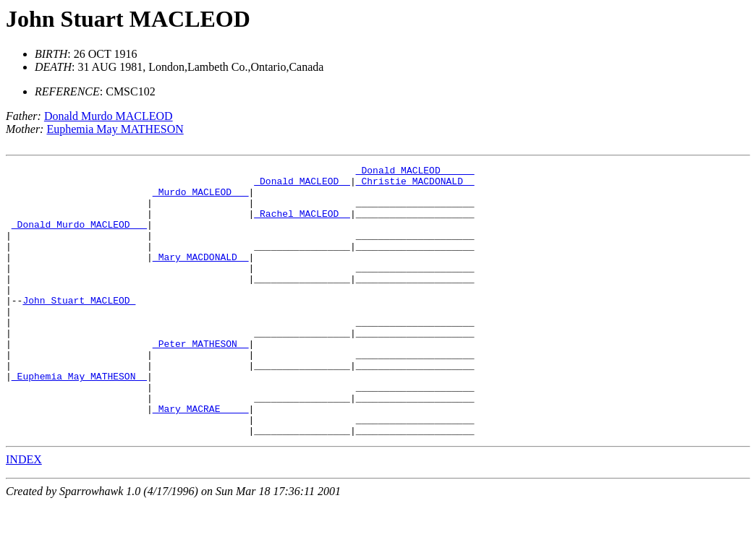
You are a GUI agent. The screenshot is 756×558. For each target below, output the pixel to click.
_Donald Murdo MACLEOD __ (79, 237)
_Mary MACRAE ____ (201, 458)
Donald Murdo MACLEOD (109, 116)
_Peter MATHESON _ (201, 380)
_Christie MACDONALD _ (415, 185)
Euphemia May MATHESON (115, 129)
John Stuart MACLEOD (128, 19)
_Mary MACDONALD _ (201, 276)
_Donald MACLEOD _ (302, 185)
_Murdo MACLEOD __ (201, 198)
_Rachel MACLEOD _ (302, 224)
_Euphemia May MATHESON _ (79, 419)
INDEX (24, 514)
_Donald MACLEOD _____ (415, 172)
